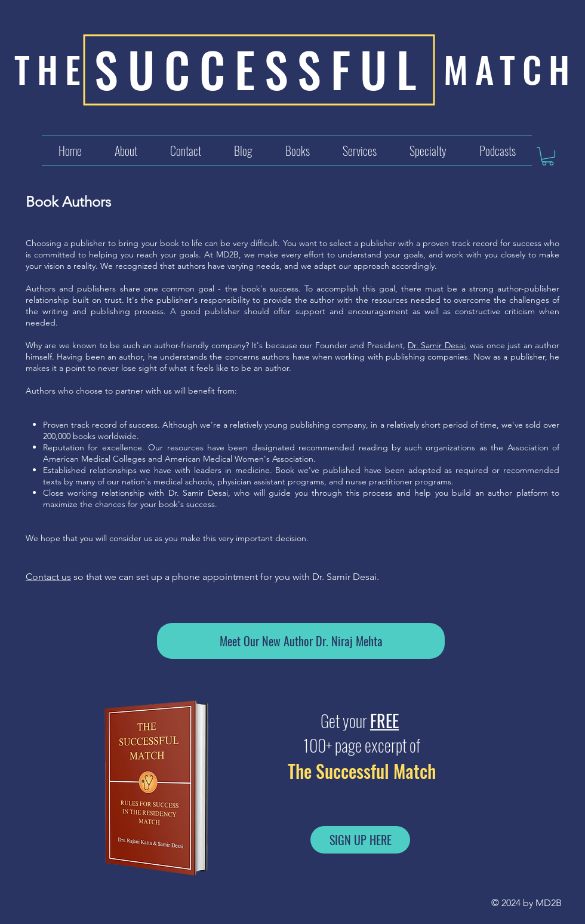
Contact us (48, 577)
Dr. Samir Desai (436, 345)
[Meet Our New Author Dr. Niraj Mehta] (301, 641)
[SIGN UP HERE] (360, 840)
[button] (359, 151)
